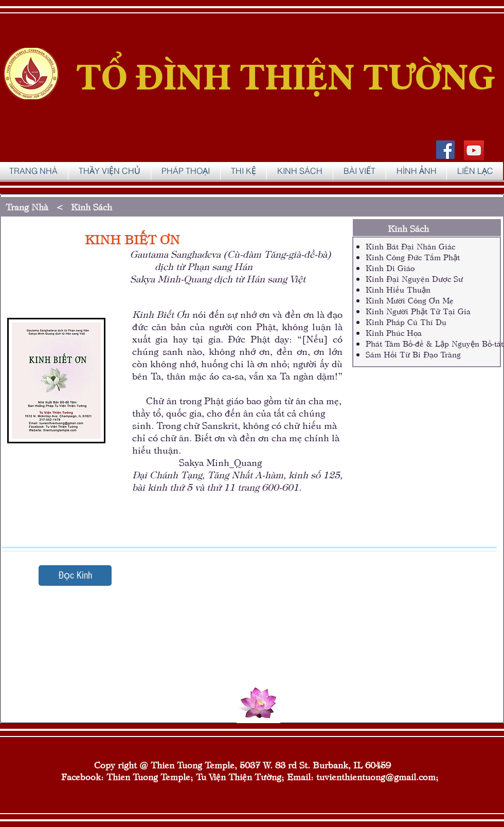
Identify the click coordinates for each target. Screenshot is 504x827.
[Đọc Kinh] (75, 576)
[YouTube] (474, 150)
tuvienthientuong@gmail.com (376, 776)
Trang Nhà (28, 206)
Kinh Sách (94, 206)
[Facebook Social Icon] (445, 150)
